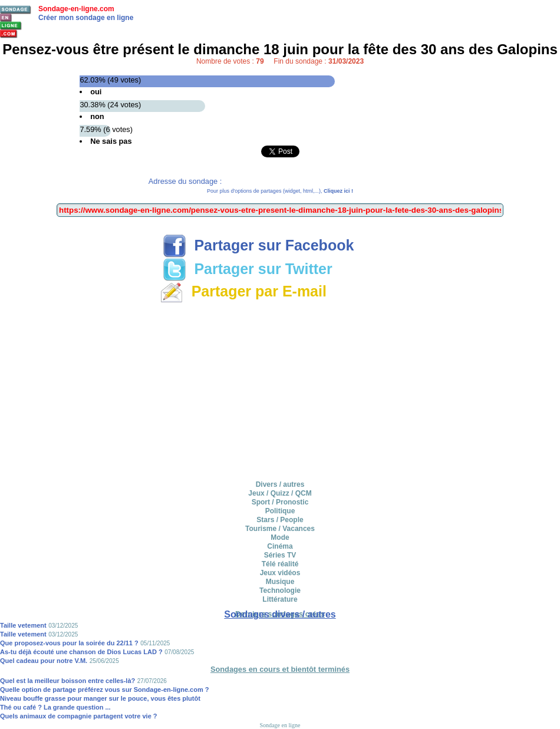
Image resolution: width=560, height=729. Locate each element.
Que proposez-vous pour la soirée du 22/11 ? (69, 643)
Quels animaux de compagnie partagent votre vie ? (79, 716)
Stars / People (280, 520)
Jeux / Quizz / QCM (280, 493)
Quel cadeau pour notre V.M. (44, 661)
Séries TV (280, 555)
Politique (280, 511)
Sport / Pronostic (280, 502)
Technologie (280, 591)
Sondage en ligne (280, 725)
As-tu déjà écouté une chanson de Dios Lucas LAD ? (81, 652)
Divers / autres (280, 484)
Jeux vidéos (280, 573)
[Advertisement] (280, 390)
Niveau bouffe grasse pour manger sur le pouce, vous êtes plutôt (100, 698)
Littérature (280, 599)
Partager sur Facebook (258, 245)
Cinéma (280, 546)
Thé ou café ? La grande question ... (55, 707)
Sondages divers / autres (280, 614)
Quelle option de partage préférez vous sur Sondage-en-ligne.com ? (105, 690)
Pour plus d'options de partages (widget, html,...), (280, 191)
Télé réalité (280, 564)
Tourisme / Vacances (280, 529)
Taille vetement (23, 625)
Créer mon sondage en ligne (86, 18)
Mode (280, 537)
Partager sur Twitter (248, 269)
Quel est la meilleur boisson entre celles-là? (67, 681)
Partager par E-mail (243, 291)
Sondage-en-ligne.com (76, 9)
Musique (280, 582)
